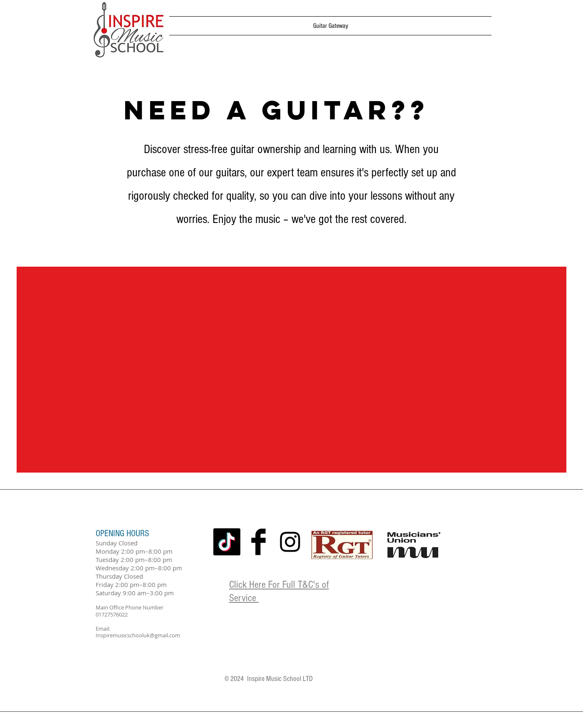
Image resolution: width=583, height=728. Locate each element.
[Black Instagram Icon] (290, 542)
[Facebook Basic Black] (258, 542)
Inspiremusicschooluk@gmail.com (138, 635)
